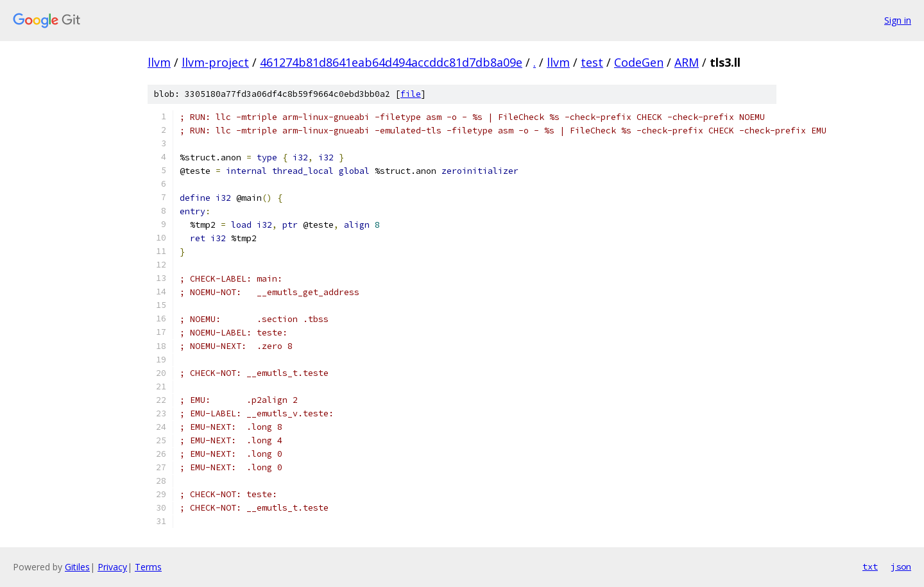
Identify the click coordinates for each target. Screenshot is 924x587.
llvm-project (215, 62)
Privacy (112, 567)
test (592, 62)
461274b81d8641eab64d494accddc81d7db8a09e (391, 62)
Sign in (898, 20)
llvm (159, 62)
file (411, 94)
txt (870, 566)
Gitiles (77, 567)
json (901, 566)
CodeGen (639, 62)
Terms (148, 567)
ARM (687, 62)
